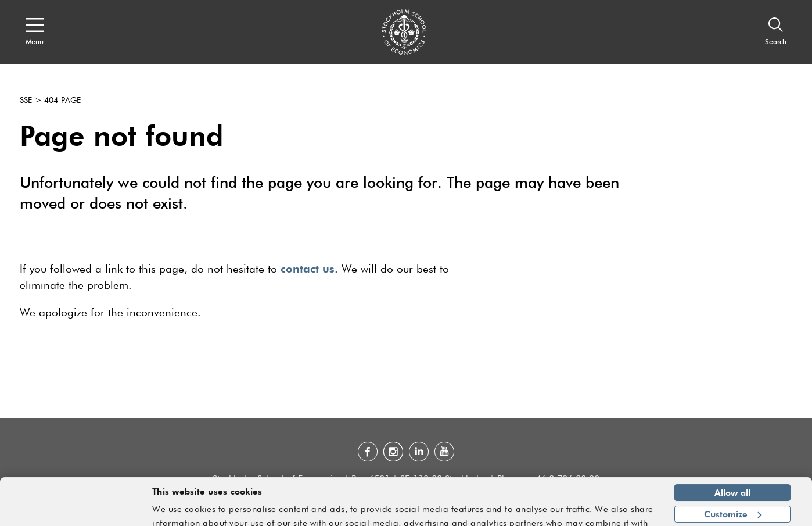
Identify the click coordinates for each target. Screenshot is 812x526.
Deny (732, 510)
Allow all (732, 467)
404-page (62, 101)
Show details (623, 512)
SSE (26, 101)
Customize (733, 488)
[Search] (776, 32)
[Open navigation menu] (35, 32)
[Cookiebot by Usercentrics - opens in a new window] (75, 510)
